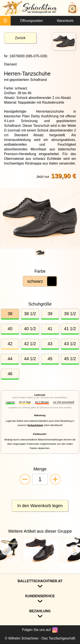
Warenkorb (65, 21)
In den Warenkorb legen (40, 506)
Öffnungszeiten (31, 21)
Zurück (20, 38)
